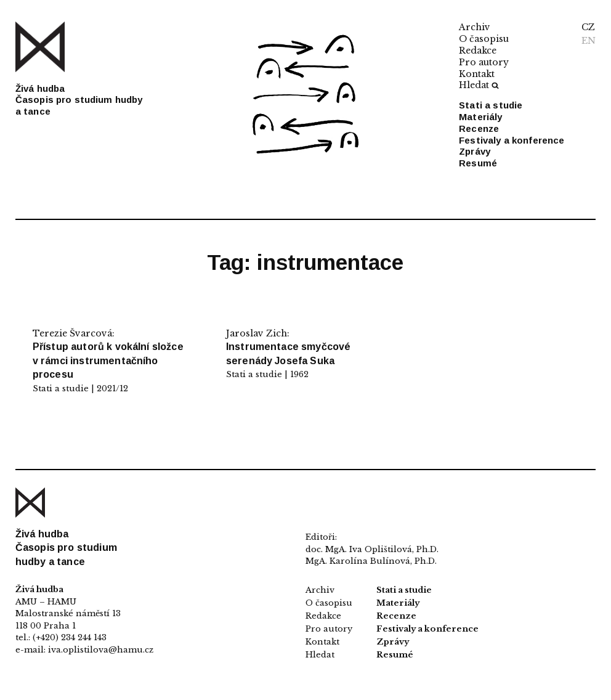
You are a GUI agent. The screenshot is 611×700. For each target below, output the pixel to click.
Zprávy (475, 151)
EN (589, 41)
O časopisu (484, 39)
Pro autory (484, 62)
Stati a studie (491, 105)
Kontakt (477, 74)
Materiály (480, 117)
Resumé (478, 163)
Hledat (479, 85)
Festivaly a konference (512, 140)
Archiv (475, 27)
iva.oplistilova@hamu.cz (101, 650)
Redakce (478, 51)
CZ (588, 27)
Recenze (479, 128)
